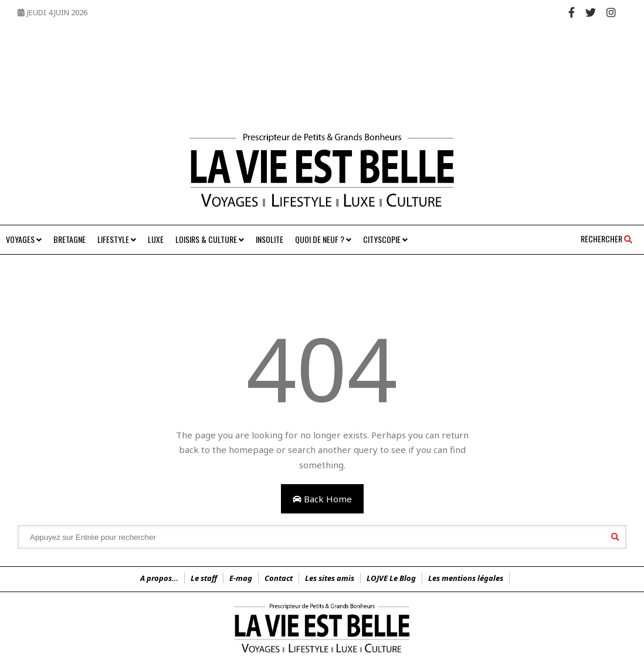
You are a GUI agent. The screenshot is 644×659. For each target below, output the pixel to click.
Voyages (24, 239)
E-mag (241, 578)
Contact (279, 578)
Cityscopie (385, 239)
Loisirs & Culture (210, 239)
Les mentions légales (466, 578)
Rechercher (606, 239)
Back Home (322, 499)
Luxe (156, 239)
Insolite (270, 239)
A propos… (159, 578)
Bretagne (70, 239)
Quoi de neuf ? (323, 239)
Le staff (204, 578)
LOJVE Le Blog (391, 578)
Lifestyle (117, 239)
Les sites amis (330, 578)
